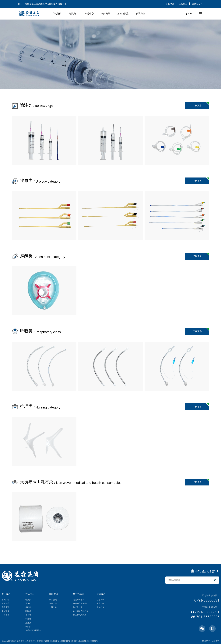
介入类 (28, 615)
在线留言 (183, 4)
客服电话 (170, 4)
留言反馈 (100, 603)
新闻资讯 (106, 14)
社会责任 (5, 615)
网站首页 (57, 14)
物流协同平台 (79, 600)
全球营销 (5, 611)
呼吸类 (28, 611)
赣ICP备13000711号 (61, 641)
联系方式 (100, 600)
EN (189, 14)
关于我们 (73, 14)
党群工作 (53, 603)
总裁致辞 (5, 603)
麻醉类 (28, 607)
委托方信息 (78, 607)
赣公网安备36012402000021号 (85, 641)
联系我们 (140, 14)
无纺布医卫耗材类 (33, 630)
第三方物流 (123, 14)
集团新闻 (53, 600)
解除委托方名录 (80, 615)
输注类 (28, 600)
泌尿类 (28, 603)
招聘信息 (100, 607)
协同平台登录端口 (81, 603)
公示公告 (53, 607)
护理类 (28, 619)
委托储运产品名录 (81, 611)
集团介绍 (5, 600)
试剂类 (28, 627)
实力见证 (5, 607)
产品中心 (89, 14)
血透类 (28, 623)
